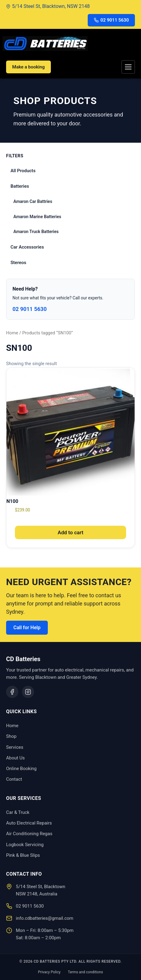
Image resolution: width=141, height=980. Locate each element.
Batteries (20, 186)
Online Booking (21, 769)
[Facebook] (12, 692)
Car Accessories (27, 247)
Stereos (18, 263)
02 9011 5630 (111, 20)
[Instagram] (28, 692)
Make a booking (28, 67)
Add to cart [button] (70, 532)
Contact (14, 779)
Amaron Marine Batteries (37, 217)
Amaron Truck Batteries (36, 232)
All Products (23, 171)
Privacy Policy (49, 972)
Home (12, 333)
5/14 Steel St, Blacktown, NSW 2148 (48, 6)
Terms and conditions (86, 972)
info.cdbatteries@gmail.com (45, 918)
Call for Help (27, 628)
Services (15, 747)
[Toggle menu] (128, 67)
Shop (11, 736)
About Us (15, 758)
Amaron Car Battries (33, 201)
